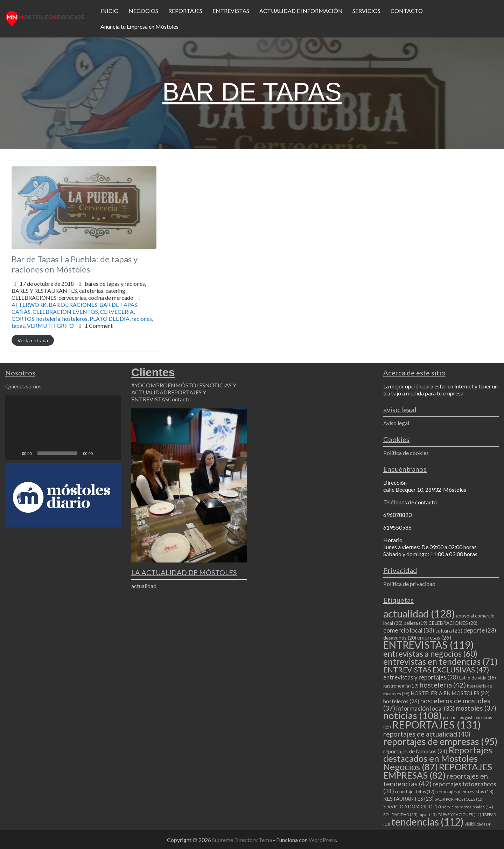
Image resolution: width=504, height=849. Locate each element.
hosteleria (48, 319)
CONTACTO (407, 11)
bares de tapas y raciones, (79, 291)
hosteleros (75, 319)
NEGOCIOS (143, 11)
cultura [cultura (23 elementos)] (449, 630)
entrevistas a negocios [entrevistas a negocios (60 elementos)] (430, 654)
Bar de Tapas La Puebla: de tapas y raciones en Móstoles (75, 264)
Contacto (179, 399)
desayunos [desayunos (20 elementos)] (400, 638)
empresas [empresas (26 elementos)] (434, 637)
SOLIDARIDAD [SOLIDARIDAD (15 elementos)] (400, 815)
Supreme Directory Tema (243, 840)
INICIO (110, 11)
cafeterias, (72, 294)
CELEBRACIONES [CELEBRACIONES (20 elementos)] (453, 623)
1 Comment (99, 326)
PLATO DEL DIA (110, 319)
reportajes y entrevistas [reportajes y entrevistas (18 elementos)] (464, 792)
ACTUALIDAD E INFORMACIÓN (301, 11)
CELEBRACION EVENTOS (65, 312)
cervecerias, (96, 298)
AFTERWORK (29, 305)
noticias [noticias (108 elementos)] (413, 715)
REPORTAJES (185, 11)
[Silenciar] (100, 453)
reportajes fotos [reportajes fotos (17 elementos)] (415, 792)
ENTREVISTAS (231, 11)
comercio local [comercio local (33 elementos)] (409, 630)
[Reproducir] (14, 453)
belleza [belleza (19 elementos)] (415, 623)
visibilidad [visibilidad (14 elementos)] (478, 824)
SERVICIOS (366, 11)
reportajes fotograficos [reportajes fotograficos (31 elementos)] (440, 788)
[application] (63, 428)
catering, (72, 294)
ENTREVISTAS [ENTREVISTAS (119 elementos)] (429, 645)
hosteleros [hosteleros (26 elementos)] (401, 701)
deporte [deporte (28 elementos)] (480, 630)
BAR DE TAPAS (118, 305)
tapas (18, 326)
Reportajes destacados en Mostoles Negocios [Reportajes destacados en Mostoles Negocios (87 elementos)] (438, 758)
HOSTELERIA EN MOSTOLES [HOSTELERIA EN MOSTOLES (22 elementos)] (450, 693)
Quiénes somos (23, 386)
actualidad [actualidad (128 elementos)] (419, 613)
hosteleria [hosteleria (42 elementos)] (443, 685)
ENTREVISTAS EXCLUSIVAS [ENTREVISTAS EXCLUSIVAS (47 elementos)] (436, 669)
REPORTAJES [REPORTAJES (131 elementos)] (436, 724)
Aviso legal (396, 423)
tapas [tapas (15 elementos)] (428, 815)
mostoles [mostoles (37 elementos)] (476, 708)
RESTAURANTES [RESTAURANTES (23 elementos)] (408, 799)
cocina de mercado (111, 298)
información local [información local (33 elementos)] (425, 708)
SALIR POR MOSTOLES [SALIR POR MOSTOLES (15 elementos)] (459, 799)
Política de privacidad (409, 584)
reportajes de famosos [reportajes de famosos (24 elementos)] (415, 751)
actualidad (144, 586)
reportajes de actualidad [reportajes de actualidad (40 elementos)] (427, 734)
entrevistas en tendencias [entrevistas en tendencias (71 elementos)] (440, 661)
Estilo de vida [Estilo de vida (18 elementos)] (478, 678)
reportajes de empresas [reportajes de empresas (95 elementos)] (440, 741)
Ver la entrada (33, 340)
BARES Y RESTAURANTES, (72, 294)
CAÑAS (21, 312)
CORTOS (23, 319)
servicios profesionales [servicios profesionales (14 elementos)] (468, 807)
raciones (142, 319)
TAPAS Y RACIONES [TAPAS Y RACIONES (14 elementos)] (460, 815)
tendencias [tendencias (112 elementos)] (428, 822)
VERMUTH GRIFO (50, 326)
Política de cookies (406, 453)
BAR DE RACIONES (73, 305)
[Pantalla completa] (112, 453)
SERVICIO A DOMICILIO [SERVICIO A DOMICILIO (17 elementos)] (412, 807)
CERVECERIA (117, 312)
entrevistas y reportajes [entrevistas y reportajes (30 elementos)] (421, 677)
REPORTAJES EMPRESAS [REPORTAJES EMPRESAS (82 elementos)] (438, 771)
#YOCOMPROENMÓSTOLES (168, 385)
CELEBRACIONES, (72, 298)
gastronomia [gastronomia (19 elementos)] (401, 686)
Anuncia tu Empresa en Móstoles (139, 26)
